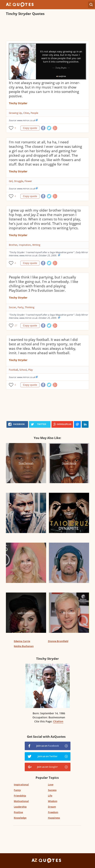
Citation (58, 721)
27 (16, 325)
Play (31, 370)
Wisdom (53, 801)
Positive (18, 812)
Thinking (30, 307)
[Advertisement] (49, 29)
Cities (26, 113)
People (34, 113)
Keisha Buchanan (24, 646)
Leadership (20, 807)
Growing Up (15, 113)
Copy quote (30, 128)
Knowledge (20, 818)
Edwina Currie (22, 641)
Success (52, 790)
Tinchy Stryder (18, 103)
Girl (11, 181)
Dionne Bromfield (58, 641)
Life (50, 796)
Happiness (54, 818)
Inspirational (21, 784)
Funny (17, 790)
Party (20, 307)
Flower (28, 181)
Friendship (20, 796)
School (23, 370)
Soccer (12, 307)
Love (51, 784)
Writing (36, 245)
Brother (13, 245)
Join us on (48, 746)
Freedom (53, 812)
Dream (52, 807)
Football (13, 370)
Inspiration (25, 245)
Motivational (21, 801)
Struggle (19, 181)
